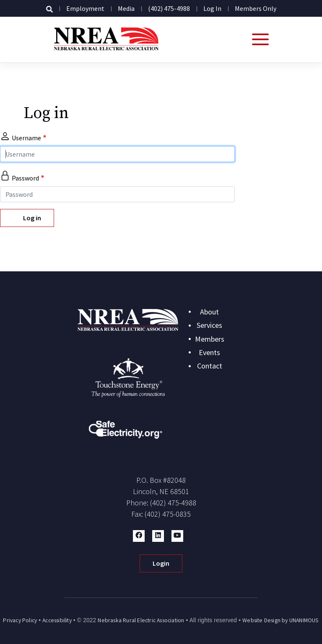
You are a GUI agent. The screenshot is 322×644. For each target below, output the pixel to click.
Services (209, 325)
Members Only (256, 8)
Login (161, 563)
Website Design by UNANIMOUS (280, 620)
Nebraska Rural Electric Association (141, 620)
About (209, 312)
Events (209, 352)
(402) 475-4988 (169, 8)
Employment (85, 8)
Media (126, 8)
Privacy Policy (20, 620)
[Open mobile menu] (260, 39)
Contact (210, 366)
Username (26, 138)
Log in (212, 8)
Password (25, 178)
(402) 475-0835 (168, 514)
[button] (139, 536)
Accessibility (57, 620)
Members (210, 339)
